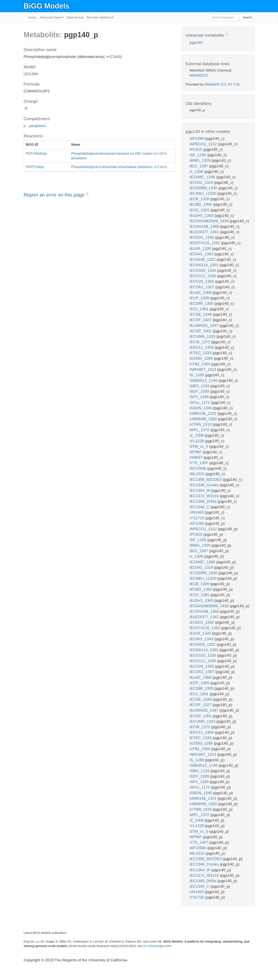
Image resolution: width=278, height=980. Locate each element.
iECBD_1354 (201, 204)
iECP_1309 (200, 298)
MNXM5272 (199, 75)
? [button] (87, 194)
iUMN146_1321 (204, 413)
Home (32, 17)
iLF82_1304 (200, 364)
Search (247, 17)
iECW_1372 (201, 342)
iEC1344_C (200, 507)
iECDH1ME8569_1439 (210, 221)
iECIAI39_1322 (203, 259)
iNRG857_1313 (203, 369)
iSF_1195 (199, 155)
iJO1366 (31, 74)
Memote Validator (99, 17)
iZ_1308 (197, 435)
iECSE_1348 (201, 314)
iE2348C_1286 (203, 177)
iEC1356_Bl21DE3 (206, 479)
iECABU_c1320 (204, 193)
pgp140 (196, 42)
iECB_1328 (200, 199)
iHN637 (197, 457)
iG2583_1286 (202, 358)
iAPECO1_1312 (204, 144)
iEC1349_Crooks (205, 485)
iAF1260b (199, 468)
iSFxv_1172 (200, 402)
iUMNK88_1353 (204, 419)
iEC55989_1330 (204, 188)
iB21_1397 (199, 166)
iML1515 (198, 474)
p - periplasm (35, 126)
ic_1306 (197, 172)
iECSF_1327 (201, 320)
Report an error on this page (55, 195)
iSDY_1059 (200, 391)
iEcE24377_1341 (205, 232)
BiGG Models (47, 6)
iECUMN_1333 (203, 336)
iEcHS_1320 (201, 248)
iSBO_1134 (200, 386)
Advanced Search (52, 17)
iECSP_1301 (201, 331)
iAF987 (196, 452)
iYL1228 (197, 441)
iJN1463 (197, 512)
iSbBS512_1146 (204, 380)
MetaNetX (212, 84)
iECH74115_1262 (205, 243)
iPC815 (197, 149)
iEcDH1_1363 (202, 215)
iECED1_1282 (202, 237)
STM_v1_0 (200, 446)
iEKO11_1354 (202, 347)
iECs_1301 (200, 309)
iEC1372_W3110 (205, 496)
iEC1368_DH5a (204, 501)
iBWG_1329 (201, 160)
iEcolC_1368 (201, 292)
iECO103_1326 (203, 270)
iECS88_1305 (202, 303)
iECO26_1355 (202, 281)
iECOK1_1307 (203, 287)
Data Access (75, 17)
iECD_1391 (200, 210)
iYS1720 (198, 518)
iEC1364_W (201, 490)
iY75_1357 (199, 463)
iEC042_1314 (202, 182)
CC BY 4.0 (230, 84)
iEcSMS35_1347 (205, 325)
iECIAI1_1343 (202, 254)
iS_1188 (197, 375)
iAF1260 (197, 138)
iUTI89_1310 (201, 424)
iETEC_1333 (201, 353)
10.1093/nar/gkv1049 (157, 946)
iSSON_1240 (201, 408)
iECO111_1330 (203, 276)
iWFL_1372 (200, 430)
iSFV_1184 (200, 397)
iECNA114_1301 (205, 265)
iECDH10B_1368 (205, 226)
